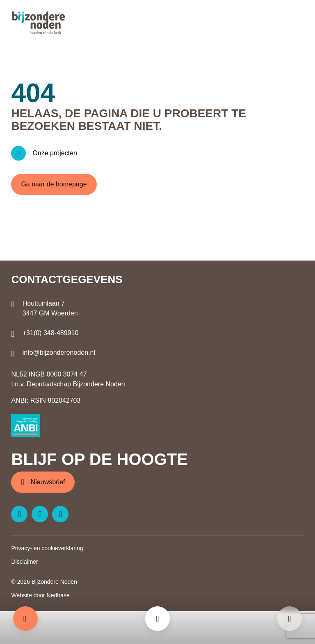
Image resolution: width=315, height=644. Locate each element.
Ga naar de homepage (54, 184)
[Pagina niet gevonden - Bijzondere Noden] (290, 619)
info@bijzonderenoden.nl (59, 353)
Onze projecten (55, 153)
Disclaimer (24, 562)
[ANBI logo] (26, 425)
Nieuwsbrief (48, 482)
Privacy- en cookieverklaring (47, 548)
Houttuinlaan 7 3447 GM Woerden (50, 308)
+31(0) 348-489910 (51, 333)
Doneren (25, 619)
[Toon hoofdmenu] (157, 619)
